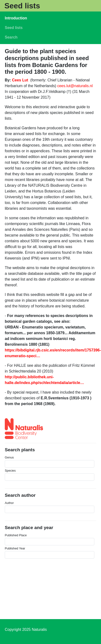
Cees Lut (20, 80)
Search (11, 37)
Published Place (16, 535)
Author (9, 503)
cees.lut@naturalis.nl (75, 86)
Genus (9, 457)
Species (10, 471)
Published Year (15, 548)
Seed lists (22, 6)
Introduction (16, 18)
